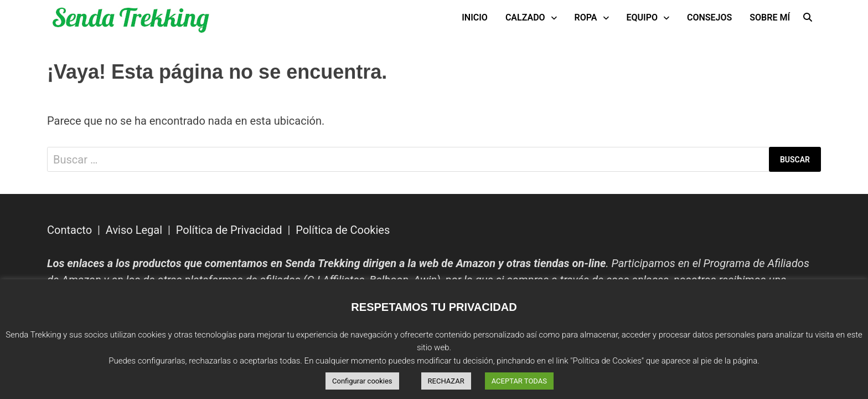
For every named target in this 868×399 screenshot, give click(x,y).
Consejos (709, 17)
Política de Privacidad (229, 230)
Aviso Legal (134, 230)
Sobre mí (770, 17)
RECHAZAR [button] (446, 381)
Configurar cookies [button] (362, 381)
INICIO (475, 17)
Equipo (642, 17)
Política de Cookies (343, 230)
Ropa (586, 17)
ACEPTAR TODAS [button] (519, 381)
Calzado (525, 17)
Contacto (69, 230)
